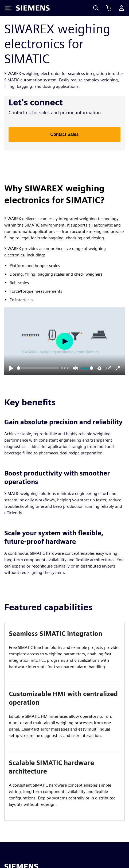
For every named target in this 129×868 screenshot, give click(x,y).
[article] (64, 653)
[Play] (11, 368)
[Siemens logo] (33, 8)
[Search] (96, 8)
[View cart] (109, 8)
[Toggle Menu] (8, 8)
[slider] (38, 368)
